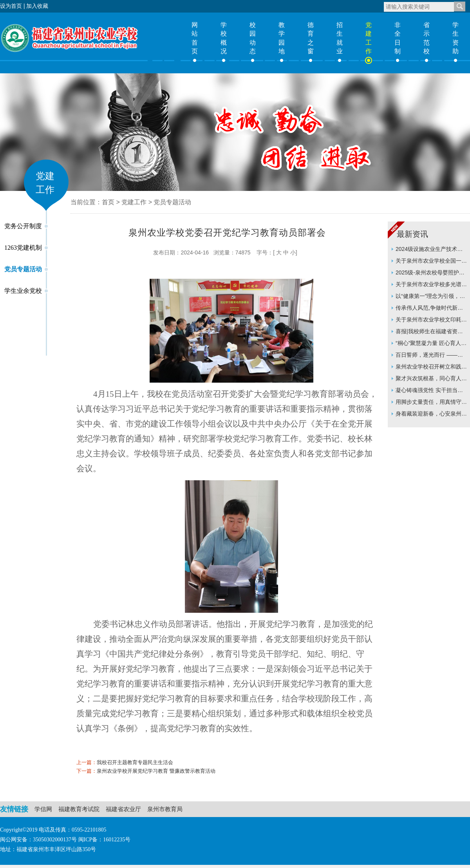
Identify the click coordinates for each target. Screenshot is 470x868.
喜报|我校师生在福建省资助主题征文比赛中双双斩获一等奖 (431, 333)
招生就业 (340, 38)
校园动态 (253, 38)
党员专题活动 (23, 269)
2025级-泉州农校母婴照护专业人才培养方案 (430, 274)
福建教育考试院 (79, 809)
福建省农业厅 (123, 809)
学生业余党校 (23, 291)
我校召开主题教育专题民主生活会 (135, 762)
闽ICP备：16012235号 (105, 840)
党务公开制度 (23, 226)
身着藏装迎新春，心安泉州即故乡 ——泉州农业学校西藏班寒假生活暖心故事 (431, 415)
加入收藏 (37, 6)
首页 (108, 202)
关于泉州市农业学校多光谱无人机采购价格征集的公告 (431, 286)
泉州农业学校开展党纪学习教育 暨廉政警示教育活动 (156, 771)
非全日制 (398, 38)
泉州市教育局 (165, 809)
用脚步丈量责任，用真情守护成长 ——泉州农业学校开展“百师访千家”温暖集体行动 (431, 403)
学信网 (43, 809)
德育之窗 (311, 38)
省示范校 (427, 38)
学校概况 (224, 38)
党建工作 (369, 38)
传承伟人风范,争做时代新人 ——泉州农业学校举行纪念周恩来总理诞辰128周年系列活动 (431, 309)
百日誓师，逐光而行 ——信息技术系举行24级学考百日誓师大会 (432, 356)
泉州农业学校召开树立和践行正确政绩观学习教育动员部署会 (431, 368)
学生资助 (456, 38)
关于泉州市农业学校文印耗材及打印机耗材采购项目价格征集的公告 (431, 321)
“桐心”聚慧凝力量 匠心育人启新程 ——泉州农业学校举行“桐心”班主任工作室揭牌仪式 (431, 344)
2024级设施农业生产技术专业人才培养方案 (429, 250)
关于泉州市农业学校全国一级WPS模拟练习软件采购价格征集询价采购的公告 (431, 262)
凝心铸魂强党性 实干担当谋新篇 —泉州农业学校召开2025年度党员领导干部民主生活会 (429, 391)
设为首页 (11, 6)
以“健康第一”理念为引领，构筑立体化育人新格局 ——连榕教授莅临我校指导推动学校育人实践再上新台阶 (431, 297)
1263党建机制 (23, 248)
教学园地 (282, 38)
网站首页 (195, 38)
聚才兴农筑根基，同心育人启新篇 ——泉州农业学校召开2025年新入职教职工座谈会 (431, 380)
